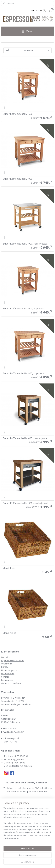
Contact (5, 677)
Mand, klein (9, 568)
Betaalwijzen (7, 680)
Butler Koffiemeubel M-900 (18, 179)
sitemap (26, 858)
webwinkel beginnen (44, 858)
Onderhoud (7, 664)
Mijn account (38, 10)
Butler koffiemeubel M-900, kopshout (23, 373)
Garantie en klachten (11, 683)
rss (32, 858)
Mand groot (9, 633)
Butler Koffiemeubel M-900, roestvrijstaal (25, 244)
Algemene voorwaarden (13, 660)
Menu (28, 31)
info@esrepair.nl (11, 738)
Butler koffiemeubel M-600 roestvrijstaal (25, 438)
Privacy (5, 667)
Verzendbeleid (8, 673)
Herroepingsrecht (9, 670)
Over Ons (6, 657)
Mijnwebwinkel (32, 863)
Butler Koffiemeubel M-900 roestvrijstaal (25, 503)
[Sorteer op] (27, 50)
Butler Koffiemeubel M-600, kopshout (23, 309)
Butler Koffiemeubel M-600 (18, 114)
